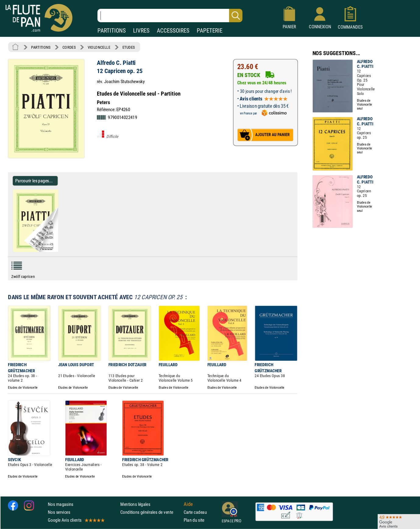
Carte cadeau (195, 512)
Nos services (59, 512)
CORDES (69, 47)
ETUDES (129, 47)
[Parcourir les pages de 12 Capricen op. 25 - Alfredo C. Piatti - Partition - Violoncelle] (60, 250)
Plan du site (194, 520)
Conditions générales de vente (151, 512)
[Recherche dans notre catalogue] (170, 16)
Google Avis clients (76, 520)
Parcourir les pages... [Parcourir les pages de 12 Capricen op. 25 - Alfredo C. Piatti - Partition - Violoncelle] (34, 181)
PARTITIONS (112, 31)
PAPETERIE (210, 31)
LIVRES (141, 31)
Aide (188, 504)
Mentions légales (135, 504)
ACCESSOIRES (173, 31)
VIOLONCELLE (99, 47)
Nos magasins (61, 504)
